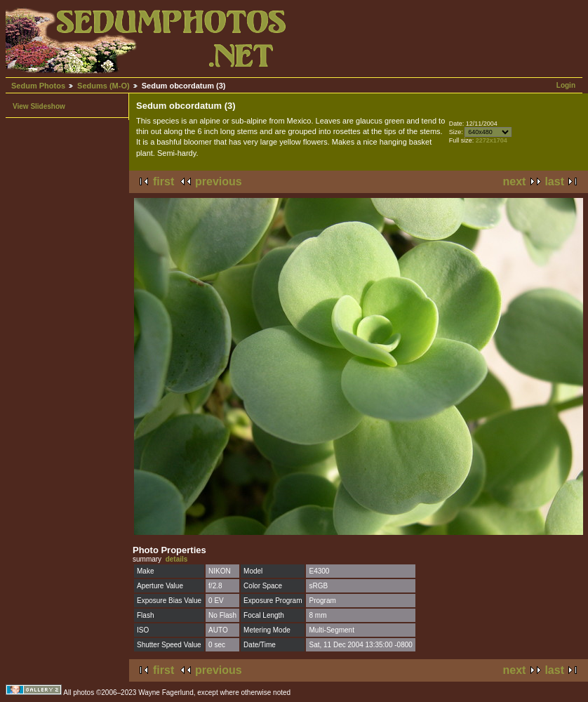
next (515, 181)
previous (219, 181)
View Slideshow (39, 106)
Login (566, 85)
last (554, 181)
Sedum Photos (38, 86)
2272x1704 (492, 140)
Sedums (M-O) (103, 86)
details (177, 559)
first (163, 181)
